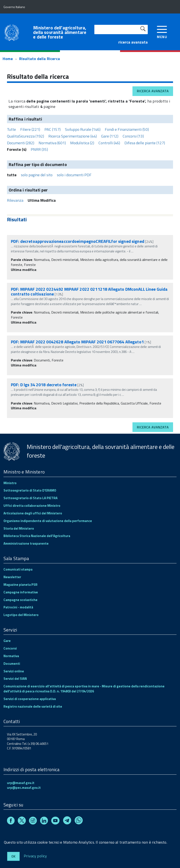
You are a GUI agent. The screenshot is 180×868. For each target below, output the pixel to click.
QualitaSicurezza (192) (25, 136)
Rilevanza (15, 200)
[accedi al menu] (162, 32)
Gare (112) (110, 136)
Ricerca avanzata (153, 91)
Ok (13, 856)
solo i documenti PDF (74, 175)
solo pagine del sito (37, 175)
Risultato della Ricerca (40, 59)
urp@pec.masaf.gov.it (24, 788)
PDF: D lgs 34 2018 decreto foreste (44, 385)
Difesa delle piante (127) (145, 143)
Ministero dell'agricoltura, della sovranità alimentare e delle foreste (60, 32)
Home (8, 59)
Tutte (11, 129)
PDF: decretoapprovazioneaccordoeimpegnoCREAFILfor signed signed (78, 241)
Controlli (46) (109, 143)
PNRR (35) (39, 149)
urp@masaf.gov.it (21, 783)
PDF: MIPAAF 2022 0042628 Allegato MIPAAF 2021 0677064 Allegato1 (77, 342)
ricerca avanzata (133, 42)
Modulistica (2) (82, 143)
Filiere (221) (30, 129)
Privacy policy (35, 856)
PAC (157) (53, 129)
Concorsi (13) (133, 136)
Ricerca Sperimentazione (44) (73, 136)
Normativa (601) (52, 143)
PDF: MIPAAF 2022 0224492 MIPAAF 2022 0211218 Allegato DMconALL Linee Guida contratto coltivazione (89, 291)
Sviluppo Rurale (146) (83, 129)
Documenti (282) (21, 143)
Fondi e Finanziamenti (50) (127, 129)
